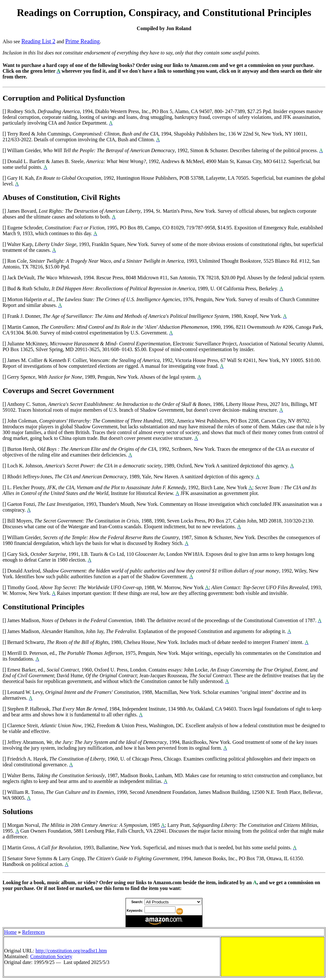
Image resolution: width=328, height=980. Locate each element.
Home (10, 932)
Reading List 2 (38, 41)
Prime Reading (82, 41)
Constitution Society (51, 956)
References (33, 932)
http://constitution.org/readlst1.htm (71, 951)
